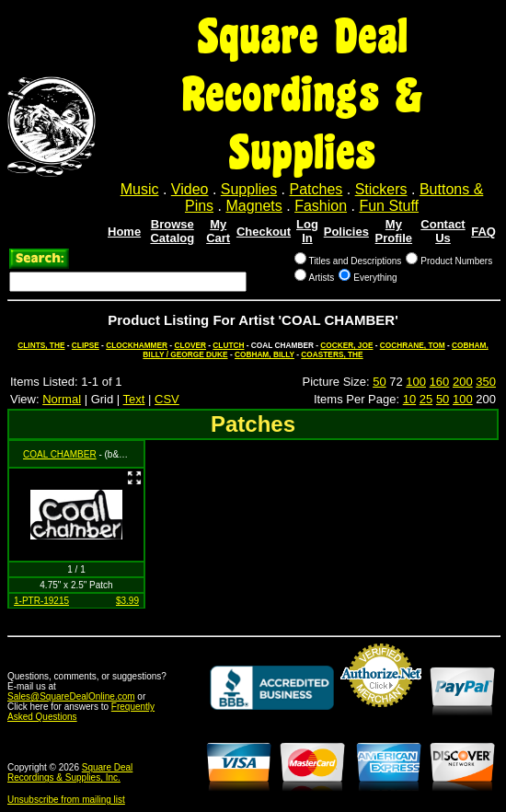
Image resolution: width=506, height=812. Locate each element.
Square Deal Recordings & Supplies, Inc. (70, 772)
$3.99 (127, 601)
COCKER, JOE (346, 345)
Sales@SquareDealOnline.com (71, 696)
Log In (307, 231)
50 (379, 382)
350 (486, 382)
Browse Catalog (172, 231)
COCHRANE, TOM (413, 345)
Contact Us (443, 231)
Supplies (249, 189)
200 (463, 382)
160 (440, 382)
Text (134, 399)
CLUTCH (228, 345)
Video (190, 189)
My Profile (394, 231)
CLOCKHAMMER (137, 345)
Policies (346, 232)
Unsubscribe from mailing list (66, 800)
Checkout (264, 232)
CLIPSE (86, 345)
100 (416, 382)
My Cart (218, 231)
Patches (316, 189)
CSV (167, 399)
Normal (62, 399)
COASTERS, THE (332, 354)
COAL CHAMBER (60, 454)
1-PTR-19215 (41, 601)
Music (140, 189)
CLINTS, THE (41, 345)
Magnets (253, 206)
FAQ (483, 232)
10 (409, 399)
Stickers (381, 189)
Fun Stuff (389, 206)
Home (124, 232)
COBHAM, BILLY (264, 354)
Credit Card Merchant (381, 714)
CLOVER (190, 345)
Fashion (321, 206)
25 (426, 399)
